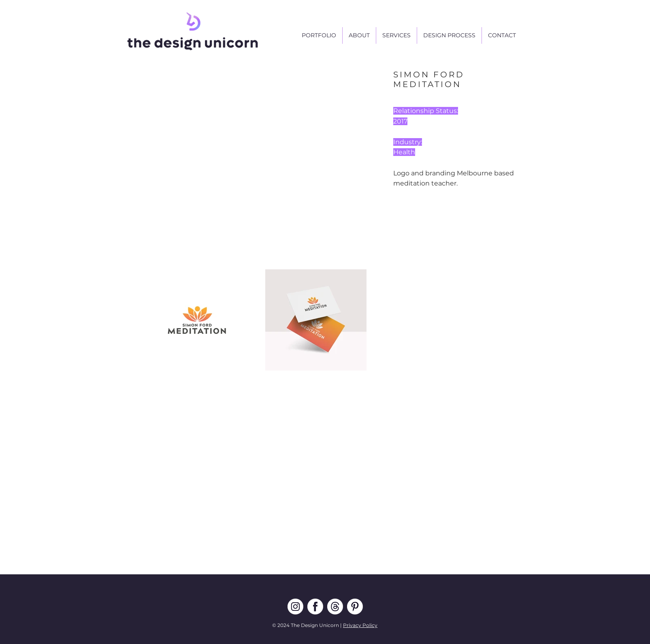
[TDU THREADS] (335, 607)
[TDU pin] (355, 607)
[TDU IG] (295, 607)
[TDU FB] (315, 607)
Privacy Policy (360, 625)
